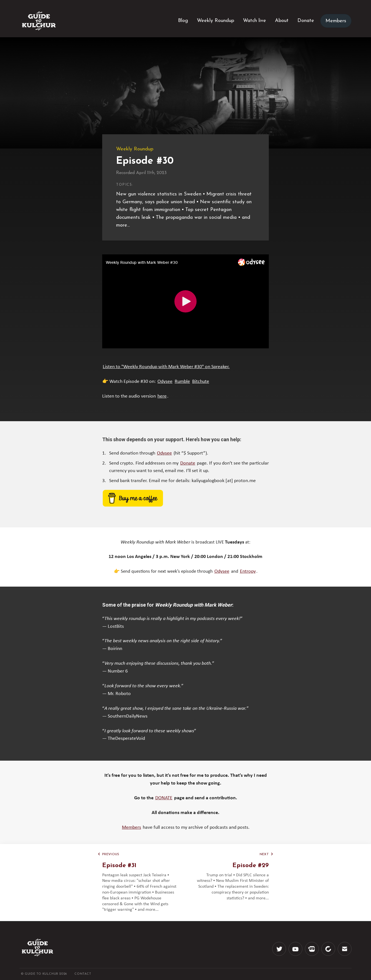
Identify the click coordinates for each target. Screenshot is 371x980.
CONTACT (83, 974)
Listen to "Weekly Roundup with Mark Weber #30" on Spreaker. (166, 367)
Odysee (165, 382)
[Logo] (39, 21)
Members (131, 828)
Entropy (248, 571)
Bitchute (201, 382)
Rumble (182, 382)
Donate (188, 463)
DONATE (164, 798)
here (162, 396)
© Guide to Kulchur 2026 (44, 974)
